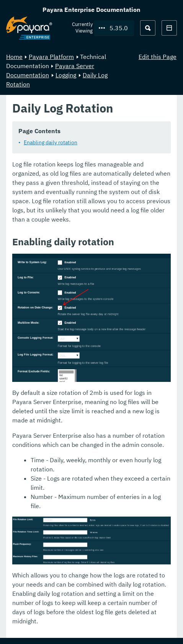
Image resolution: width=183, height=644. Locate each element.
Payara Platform (51, 57)
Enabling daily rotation (51, 142)
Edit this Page (158, 57)
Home (14, 57)
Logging (66, 75)
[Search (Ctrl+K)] (148, 28)
